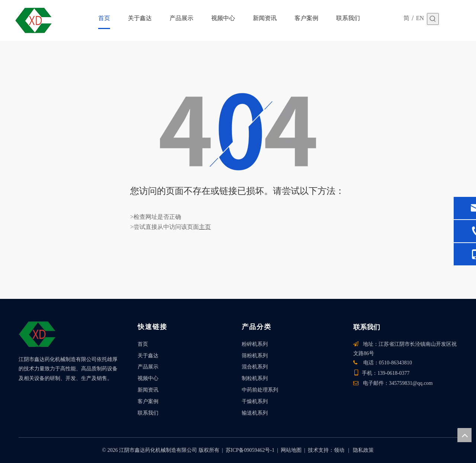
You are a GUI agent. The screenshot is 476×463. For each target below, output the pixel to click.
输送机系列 (255, 413)
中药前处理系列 (260, 390)
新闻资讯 (148, 390)
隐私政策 (363, 450)
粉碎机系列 (255, 344)
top (464, 435)
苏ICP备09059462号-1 (250, 450)
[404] (238, 132)
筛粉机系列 (255, 356)
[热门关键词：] (433, 19)
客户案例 (148, 401)
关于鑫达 (148, 356)
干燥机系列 (255, 401)
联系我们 (148, 413)
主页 (205, 227)
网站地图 (291, 450)
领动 (339, 450)
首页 (143, 344)
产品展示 (148, 367)
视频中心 (148, 378)
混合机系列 (255, 367)
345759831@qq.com (411, 383)
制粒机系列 (255, 378)
